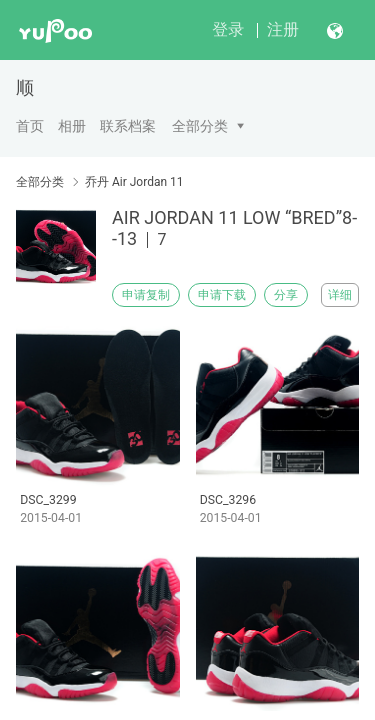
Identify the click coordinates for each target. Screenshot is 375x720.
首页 (30, 126)
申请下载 (222, 295)
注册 (283, 29)
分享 (286, 295)
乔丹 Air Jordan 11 (134, 182)
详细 (340, 295)
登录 (228, 29)
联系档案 (128, 126)
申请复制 (146, 295)
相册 (72, 126)
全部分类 (200, 126)
